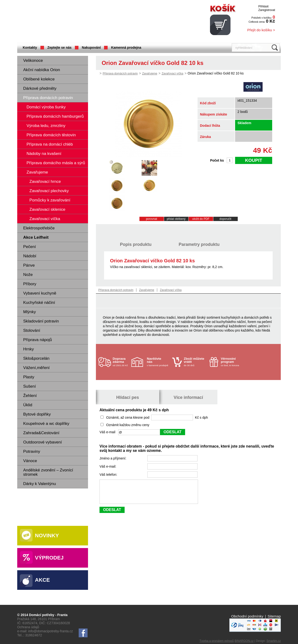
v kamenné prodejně (158, 362)
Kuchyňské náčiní (39, 303)
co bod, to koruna (232, 362)
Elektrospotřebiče (39, 228)
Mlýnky (30, 312)
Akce (42, 580)
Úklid (28, 405)
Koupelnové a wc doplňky (46, 424)
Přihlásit (263, 6)
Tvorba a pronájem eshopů (217, 641)
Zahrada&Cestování (41, 433)
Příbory (30, 284)
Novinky (47, 536)
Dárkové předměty (40, 88)
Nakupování (91, 48)
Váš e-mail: (108, 466)
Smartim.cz (274, 641)
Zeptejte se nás (59, 48)
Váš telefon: (109, 475)
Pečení (30, 247)
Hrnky (28, 349)
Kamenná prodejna (126, 48)
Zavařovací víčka (173, 74)
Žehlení (30, 396)
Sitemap (274, 616)
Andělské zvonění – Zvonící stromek (48, 472)
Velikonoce (33, 61)
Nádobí (30, 256)
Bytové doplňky (37, 414)
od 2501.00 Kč (121, 362)
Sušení (30, 386)
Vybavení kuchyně (40, 293)
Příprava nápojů (38, 340)
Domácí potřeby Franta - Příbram (65, 22)
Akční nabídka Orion (42, 70)
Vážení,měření (36, 368)
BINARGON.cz (244, 641)
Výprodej (49, 558)
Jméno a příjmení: (113, 458)
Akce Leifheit (36, 237)
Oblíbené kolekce (39, 79)
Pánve (29, 265)
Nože (28, 275)
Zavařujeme (150, 74)
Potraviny (32, 451)
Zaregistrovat (267, 10)
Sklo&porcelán (36, 358)
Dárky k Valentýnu (40, 484)
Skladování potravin (41, 321)
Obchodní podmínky (247, 616)
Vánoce (30, 461)
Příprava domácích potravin (48, 98)
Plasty (29, 377)
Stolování (32, 330)
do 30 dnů (195, 362)
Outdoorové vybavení (43, 442)
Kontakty (30, 48)
